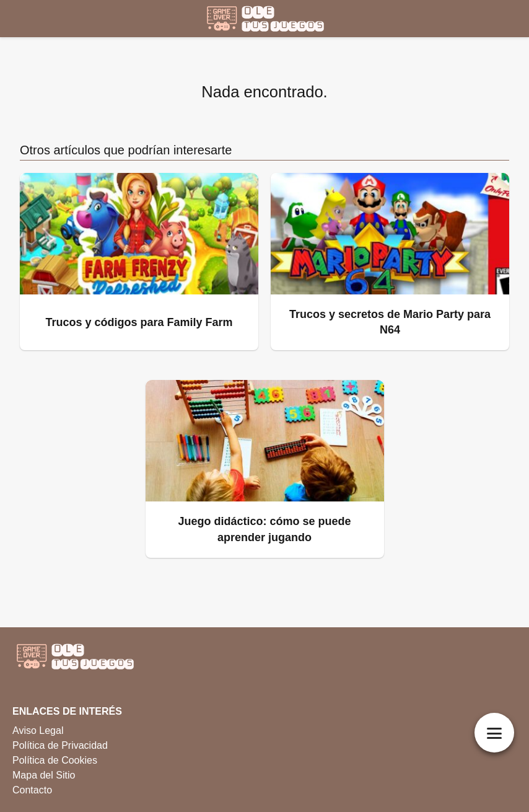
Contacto (32, 790)
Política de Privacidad (60, 745)
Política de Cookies (55, 760)
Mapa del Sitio (44, 775)
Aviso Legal (38, 730)
